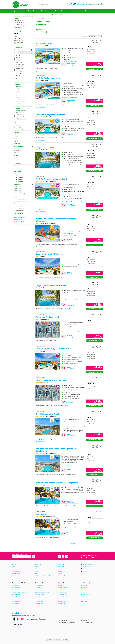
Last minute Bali (39, 590)
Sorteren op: (85, 37)
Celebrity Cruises (84, 588)
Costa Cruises (84, 590)
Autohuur (37, 573)
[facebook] (59, 557)
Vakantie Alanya (16, 585)
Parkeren (37, 569)
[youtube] (67, 557)
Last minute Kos (61, 585)
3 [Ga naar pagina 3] (66, 543)
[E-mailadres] (22, 557)
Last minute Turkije (62, 604)
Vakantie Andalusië (17, 588)
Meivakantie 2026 (18, 219)
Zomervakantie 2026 (19, 221)
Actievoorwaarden (16, 573)
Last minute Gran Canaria (41, 599)
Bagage (37, 567)
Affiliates (60, 571)
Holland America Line (85, 594)
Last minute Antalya (39, 588)
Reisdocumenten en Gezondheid (42, 576)
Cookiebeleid (61, 567)
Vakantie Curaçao (16, 594)
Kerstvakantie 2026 (19, 216)
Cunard (82, 592)
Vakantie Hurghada (17, 601)
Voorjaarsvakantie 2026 (20, 218)
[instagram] (63, 557)
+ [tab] (90, 47)
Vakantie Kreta (16, 604)
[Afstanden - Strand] (23, 163)
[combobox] (52, 5)
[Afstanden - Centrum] (23, 168)
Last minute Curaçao (40, 594)
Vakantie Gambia (16, 599)
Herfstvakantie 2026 (19, 223)
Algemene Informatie (17, 571)
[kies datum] (25, 50)
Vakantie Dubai (16, 597)
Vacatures (60, 564)
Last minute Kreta (39, 606)
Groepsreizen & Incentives (64, 576)
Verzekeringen (38, 564)
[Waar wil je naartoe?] (52, 5)
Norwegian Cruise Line (86, 599)
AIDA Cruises (84, 585)
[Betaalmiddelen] (18, 624)
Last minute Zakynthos (63, 606)
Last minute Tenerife (62, 601)
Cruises (21, 11)
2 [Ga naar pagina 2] (64, 543)
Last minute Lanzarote (63, 588)
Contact (14, 567)
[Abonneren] (33, 557)
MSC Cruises (84, 597)
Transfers (37, 571)
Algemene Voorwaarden (18, 569)
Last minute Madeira (62, 590)
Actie (99, 11)
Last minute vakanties (17, 606)
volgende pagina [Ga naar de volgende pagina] (73, 543)
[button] (23, 18)
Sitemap (60, 574)
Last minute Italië (39, 604)
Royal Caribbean (84, 601)
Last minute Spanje (62, 599)
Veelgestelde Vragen (17, 576)
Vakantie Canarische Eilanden (19, 592)
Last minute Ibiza (39, 601)
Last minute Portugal (62, 594)
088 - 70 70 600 (88, 557)
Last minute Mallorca (62, 592)
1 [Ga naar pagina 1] (61, 543)
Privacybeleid (61, 569)
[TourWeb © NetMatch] (58, 637)
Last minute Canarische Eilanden (42, 592)
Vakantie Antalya (16, 590)
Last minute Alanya (39, 585)
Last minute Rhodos (62, 597)
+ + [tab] (91, 81)
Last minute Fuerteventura (41, 597)
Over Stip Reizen (16, 564)
